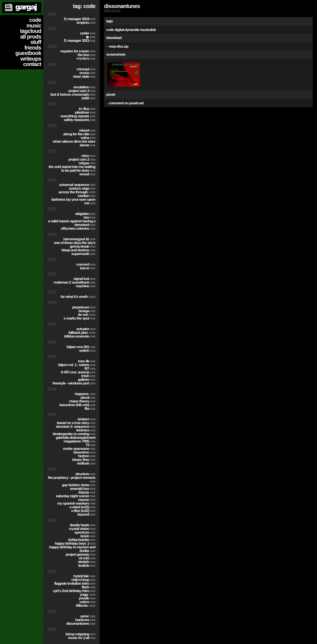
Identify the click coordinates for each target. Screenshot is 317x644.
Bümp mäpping (80, 634)
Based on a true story (76, 423)
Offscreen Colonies (78, 228)
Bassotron (84, 452)
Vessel (87, 174)
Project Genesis (80, 554)
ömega (87, 311)
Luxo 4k (87, 361)
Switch (87, 351)
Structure (85, 474)
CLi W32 (87, 558)
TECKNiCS (86, 430)
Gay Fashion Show (79, 485)
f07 (90, 369)
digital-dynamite (127, 30)
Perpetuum (84, 307)
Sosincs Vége (82, 188)
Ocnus (87, 73)
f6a (90, 409)
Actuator (86, 329)
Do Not (87, 315)
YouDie (87, 598)
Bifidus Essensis (80, 336)
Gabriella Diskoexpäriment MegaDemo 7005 (76, 439)
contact (32, 64)
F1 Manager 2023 (80, 41)
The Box (86, 55)
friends (33, 48)
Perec (88, 616)
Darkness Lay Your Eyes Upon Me (73, 201)
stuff (36, 42)
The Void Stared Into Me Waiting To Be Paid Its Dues (72, 169)
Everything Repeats (78, 116)
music (34, 26)
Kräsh (88, 536)
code (35, 20)
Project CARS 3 (82, 91)
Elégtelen (85, 214)
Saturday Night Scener (76, 496)
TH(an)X (87, 492)
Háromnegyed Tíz (79, 239)
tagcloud (31, 31)
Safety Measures (80, 120)
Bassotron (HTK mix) (77, 405)
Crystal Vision (82, 529)
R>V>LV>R (86, 59)
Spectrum (85, 532)
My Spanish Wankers (76, 503)
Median (86, 196)
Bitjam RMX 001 (81, 347)
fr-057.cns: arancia (78, 372)
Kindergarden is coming (74, 434)
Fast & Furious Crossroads (73, 94)
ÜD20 (88, 98)
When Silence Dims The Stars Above (74, 143)
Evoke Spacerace (79, 449)
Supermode (83, 254)
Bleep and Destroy (78, 250)
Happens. (85, 394)
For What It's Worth (78, 297)
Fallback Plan (82, 333)
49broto (86, 606)
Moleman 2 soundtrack (75, 282)
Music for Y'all (82, 638)
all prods (31, 37)
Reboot (87, 130)
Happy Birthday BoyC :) (75, 543)
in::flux (87, 109)
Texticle (87, 566)
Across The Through (77, 192)
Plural (88, 398)
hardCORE (85, 620)
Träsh (88, 376)
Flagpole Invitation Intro (75, 583)
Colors (87, 602)
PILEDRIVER (85, 112)
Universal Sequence (77, 185)
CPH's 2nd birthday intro (74, 591)
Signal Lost (84, 279)
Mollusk (86, 463)
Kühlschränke (82, 540)
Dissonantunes (81, 624)
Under (88, 33)
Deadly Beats (82, 525)
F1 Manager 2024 (80, 19)
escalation (84, 87)
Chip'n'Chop (83, 580)
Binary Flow (84, 460)
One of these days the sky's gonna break (75, 245)
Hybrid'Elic (84, 576)
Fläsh (89, 587)
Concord (86, 264)
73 (90, 445)
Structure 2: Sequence (76, 427)
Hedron (87, 456)
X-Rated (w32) (82, 507)
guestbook (28, 53)
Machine (86, 286)
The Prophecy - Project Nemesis (72, 479)
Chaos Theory (82, 401)
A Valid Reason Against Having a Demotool (72, 223)
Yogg (88, 595)
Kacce (88, 268)
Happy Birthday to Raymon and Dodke (72, 549)
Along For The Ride (79, 134)
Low (89, 217)
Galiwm (87, 380)
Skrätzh (87, 562)
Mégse (87, 163)
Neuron (87, 500)
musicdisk (148, 30)
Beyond (86, 514)
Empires (86, 23)
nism (88, 156)
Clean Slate (84, 77)
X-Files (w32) (83, 511)
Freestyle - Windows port (74, 383)
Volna (88, 138)
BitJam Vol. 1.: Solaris (77, 365)
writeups (31, 59)
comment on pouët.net (126, 103)
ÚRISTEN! (86, 419)
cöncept (86, 69)
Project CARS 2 (82, 159)
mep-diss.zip (119, 46)
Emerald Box (83, 489)
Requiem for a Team (78, 51)
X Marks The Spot (79, 318)
